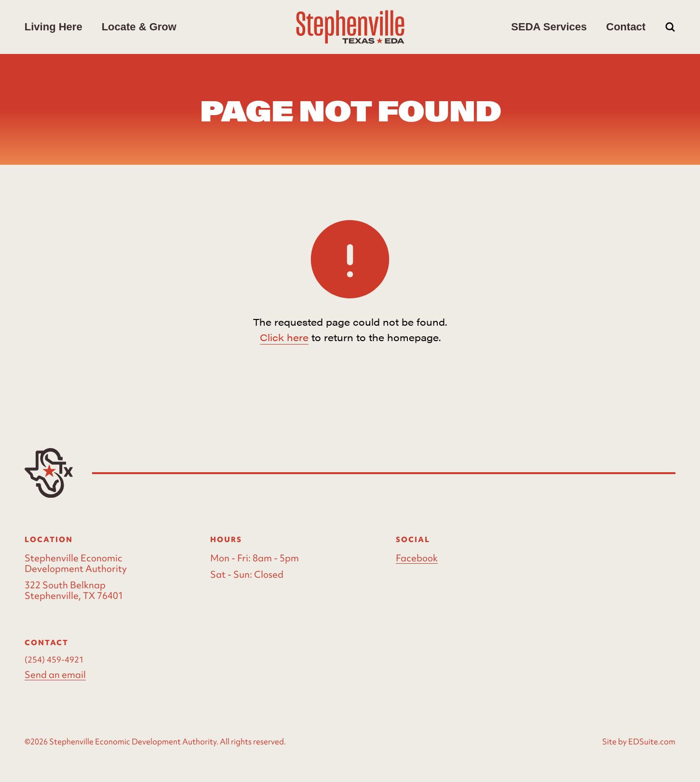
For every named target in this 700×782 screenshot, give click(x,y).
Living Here (54, 27)
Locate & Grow (139, 27)
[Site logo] (350, 27)
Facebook (417, 558)
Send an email (55, 675)
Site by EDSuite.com (639, 742)
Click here (284, 337)
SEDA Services (549, 27)
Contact (626, 27)
